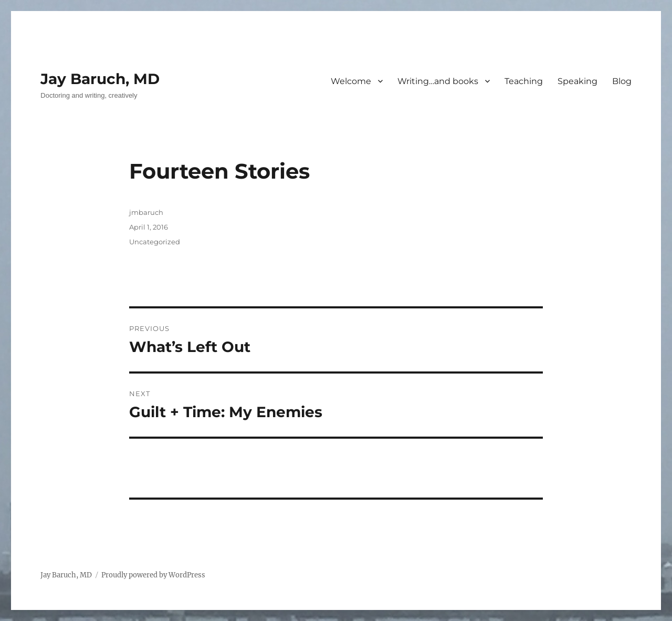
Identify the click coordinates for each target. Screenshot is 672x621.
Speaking (577, 81)
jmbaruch (146, 212)
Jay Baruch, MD (100, 79)
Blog (622, 81)
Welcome (351, 81)
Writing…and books (438, 81)
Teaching (524, 81)
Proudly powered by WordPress (153, 575)
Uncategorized (155, 242)
